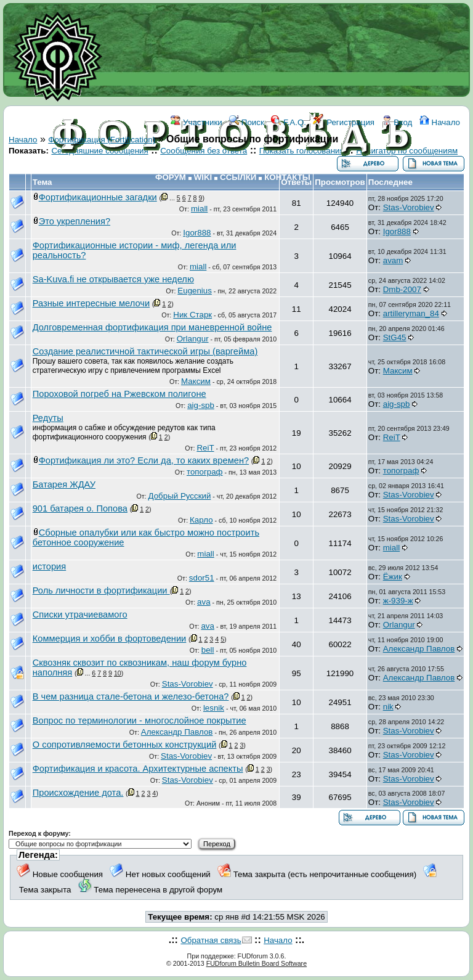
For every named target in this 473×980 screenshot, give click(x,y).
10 (118, 673)
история (50, 566)
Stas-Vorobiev (409, 207)
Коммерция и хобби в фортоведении (110, 639)
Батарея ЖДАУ (64, 484)
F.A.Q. (289, 122)
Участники (196, 122)
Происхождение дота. (78, 793)
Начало (440, 122)
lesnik (214, 708)
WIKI (203, 177)
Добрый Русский (180, 496)
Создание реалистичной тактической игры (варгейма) (145, 351)
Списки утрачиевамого (80, 615)
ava (204, 602)
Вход (397, 122)
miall (199, 209)
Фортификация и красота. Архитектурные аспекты (138, 769)
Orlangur (193, 339)
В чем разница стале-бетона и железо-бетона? (131, 696)
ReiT (205, 448)
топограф (205, 472)
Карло (201, 520)
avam (393, 260)
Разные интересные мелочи (91, 303)
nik (388, 707)
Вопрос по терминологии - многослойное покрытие (139, 721)
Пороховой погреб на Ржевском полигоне (119, 394)
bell (208, 650)
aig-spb (201, 405)
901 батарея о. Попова (80, 508)
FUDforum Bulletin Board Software (257, 963)
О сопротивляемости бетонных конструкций (125, 745)
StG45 (395, 337)
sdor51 (202, 578)
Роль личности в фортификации (101, 590)
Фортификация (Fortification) (102, 140)
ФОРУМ (171, 177)
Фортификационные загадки (98, 197)
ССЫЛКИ (238, 177)
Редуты (48, 418)
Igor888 (197, 233)
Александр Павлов (419, 649)
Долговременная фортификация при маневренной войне (152, 327)
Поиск (247, 122)
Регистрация (344, 122)
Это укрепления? (75, 221)
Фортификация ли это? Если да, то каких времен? (144, 460)
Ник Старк (192, 315)
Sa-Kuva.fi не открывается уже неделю (113, 279)
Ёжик (393, 577)
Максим (196, 381)
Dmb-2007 (402, 289)
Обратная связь (211, 940)
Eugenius (195, 291)
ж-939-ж (398, 601)
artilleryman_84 (411, 313)
